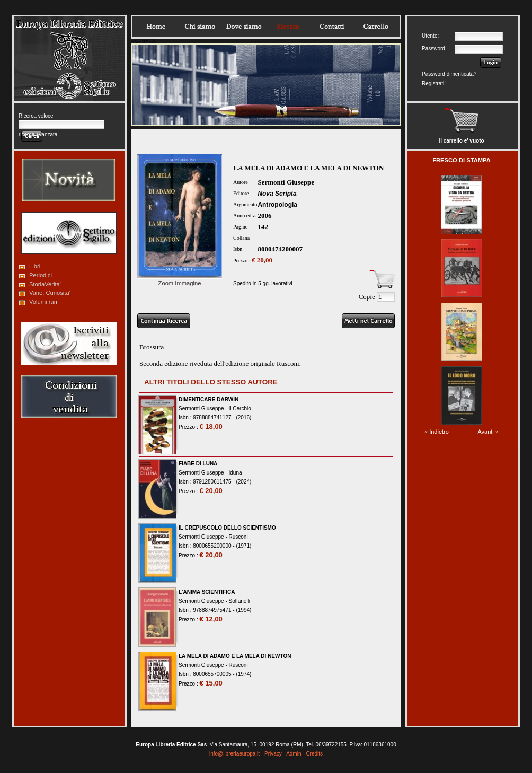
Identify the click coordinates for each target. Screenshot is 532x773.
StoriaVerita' (45, 284)
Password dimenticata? (449, 74)
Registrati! (434, 84)
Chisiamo (200, 27)
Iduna (236, 473)
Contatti (332, 27)
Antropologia (277, 205)
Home (156, 27)
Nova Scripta (277, 194)
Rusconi (238, 537)
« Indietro (437, 432)
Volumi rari (43, 302)
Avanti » (488, 432)
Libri (35, 266)
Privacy (273, 754)
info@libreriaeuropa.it (234, 754)
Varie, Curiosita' (50, 293)
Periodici (41, 275)
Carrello (376, 27)
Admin (294, 754)
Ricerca (288, 27)
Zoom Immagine (180, 280)
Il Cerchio (240, 409)
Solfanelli (240, 601)
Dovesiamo (244, 27)
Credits (314, 754)
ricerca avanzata (38, 134)
